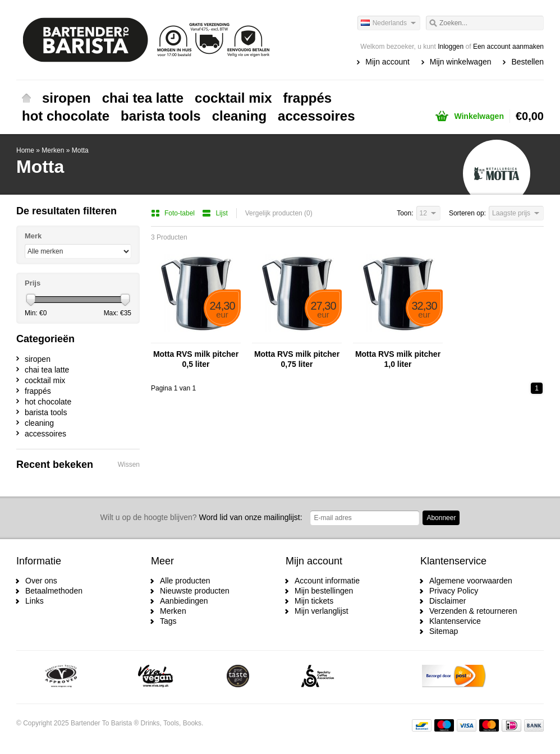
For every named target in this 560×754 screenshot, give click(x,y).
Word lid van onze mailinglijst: (201, 517)
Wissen (129, 465)
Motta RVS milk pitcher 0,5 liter (196, 359)
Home (26, 98)
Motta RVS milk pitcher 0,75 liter (297, 359)
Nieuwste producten (195, 591)
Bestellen (527, 62)
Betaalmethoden (54, 591)
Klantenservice (455, 621)
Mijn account (387, 62)
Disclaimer (447, 601)
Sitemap (444, 631)
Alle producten (185, 581)
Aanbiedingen (184, 601)
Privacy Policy (454, 591)
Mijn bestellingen (324, 591)
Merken (53, 150)
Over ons (41, 581)
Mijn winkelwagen (461, 62)
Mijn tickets (314, 601)
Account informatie (327, 581)
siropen (66, 98)
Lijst (215, 213)
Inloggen (451, 47)
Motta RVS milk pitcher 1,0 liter (398, 359)
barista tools (161, 116)
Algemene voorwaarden (471, 581)
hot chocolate (66, 116)
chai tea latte (143, 98)
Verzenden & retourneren (473, 611)
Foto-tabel (174, 213)
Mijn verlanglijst (322, 611)
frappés (308, 98)
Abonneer (441, 518)
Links (35, 601)
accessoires (316, 116)
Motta (80, 150)
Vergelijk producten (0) (279, 213)
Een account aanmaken (508, 47)
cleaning (239, 116)
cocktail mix (233, 98)
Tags (168, 621)
